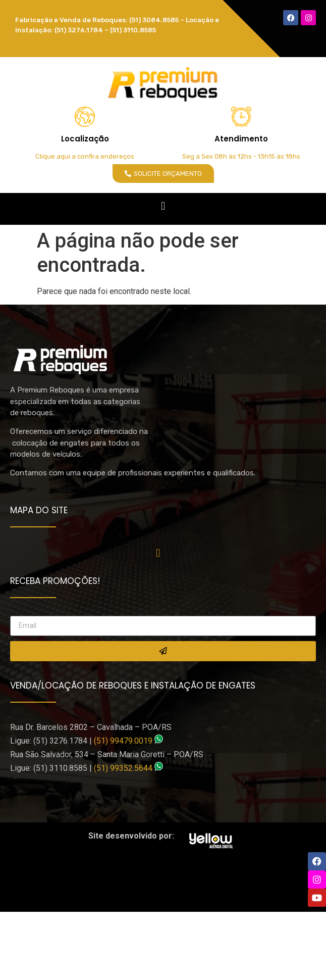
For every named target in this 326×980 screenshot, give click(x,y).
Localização (85, 139)
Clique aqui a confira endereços (85, 156)
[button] (163, 206)
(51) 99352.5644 (123, 768)
